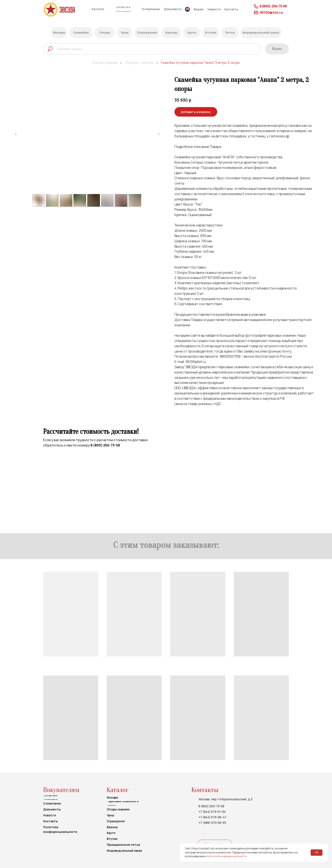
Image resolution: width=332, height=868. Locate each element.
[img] (67, 10)
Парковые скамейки (139, 63)
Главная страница (105, 63)
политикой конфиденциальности (227, 856)
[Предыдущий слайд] (16, 134)
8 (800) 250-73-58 (105, 445)
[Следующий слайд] (159, 134)
